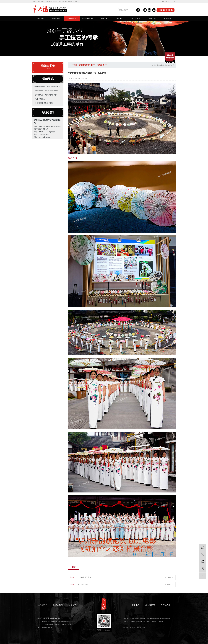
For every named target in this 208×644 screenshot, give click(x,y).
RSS (170, 1)
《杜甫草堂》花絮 (85, 577)
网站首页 (40, 19)
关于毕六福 (151, 19)
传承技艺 (72, 605)
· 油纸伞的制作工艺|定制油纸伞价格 (47, 86)
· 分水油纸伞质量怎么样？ (44, 103)
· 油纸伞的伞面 (40, 99)
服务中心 (120, 19)
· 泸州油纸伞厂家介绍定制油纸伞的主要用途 (47, 91)
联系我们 (167, 19)
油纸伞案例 (72, 19)
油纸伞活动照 (170, 65)
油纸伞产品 (56, 19)
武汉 (135, 627)
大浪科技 (160, 621)
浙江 (145, 627)
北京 (141, 627)
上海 (138, 627)
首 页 (153, 65)
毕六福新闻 (136, 19)
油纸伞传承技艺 (88, 19)
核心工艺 (104, 19)
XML (174, 1)
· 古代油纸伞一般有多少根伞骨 (45, 95)
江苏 (132, 627)
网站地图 (164, 1)
